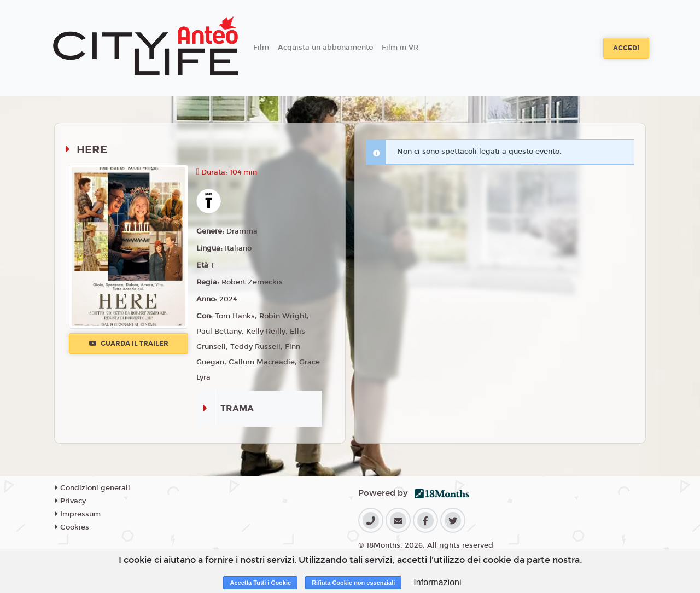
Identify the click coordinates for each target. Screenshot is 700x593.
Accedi (626, 48)
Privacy (71, 501)
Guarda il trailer (129, 344)
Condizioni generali (93, 488)
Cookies (72, 527)
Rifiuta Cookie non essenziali (353, 583)
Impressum (78, 514)
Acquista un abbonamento (325, 48)
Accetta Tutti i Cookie (260, 583)
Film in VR (400, 48)
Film (261, 48)
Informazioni (437, 582)
